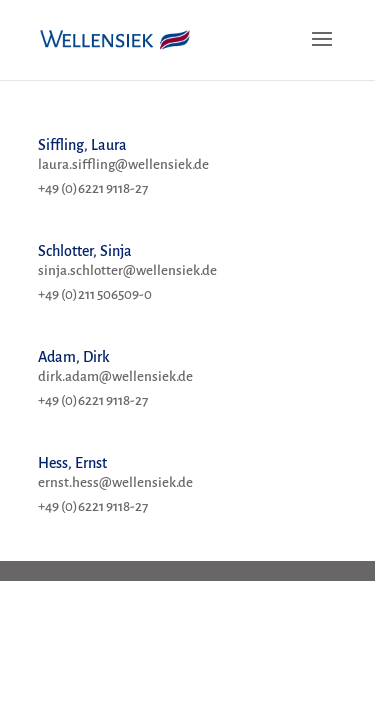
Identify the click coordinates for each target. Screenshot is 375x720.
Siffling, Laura (82, 145)
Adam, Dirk (74, 357)
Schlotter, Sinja (85, 251)
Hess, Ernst (72, 463)
